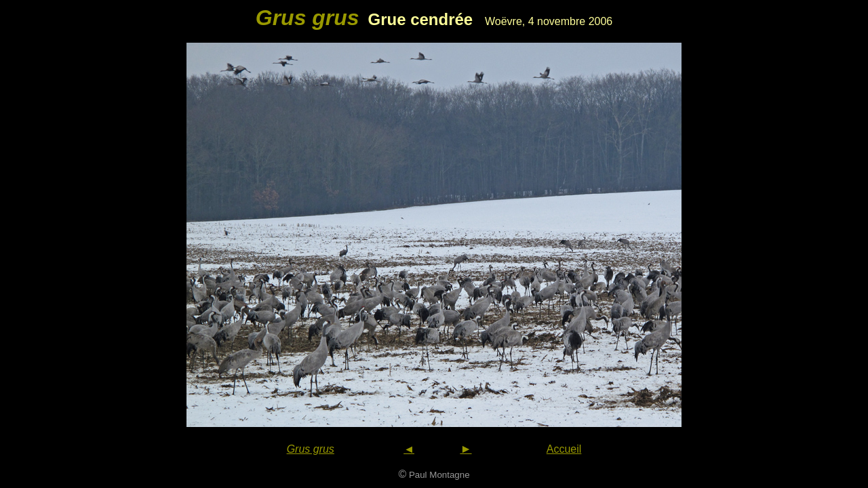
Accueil (564, 449)
